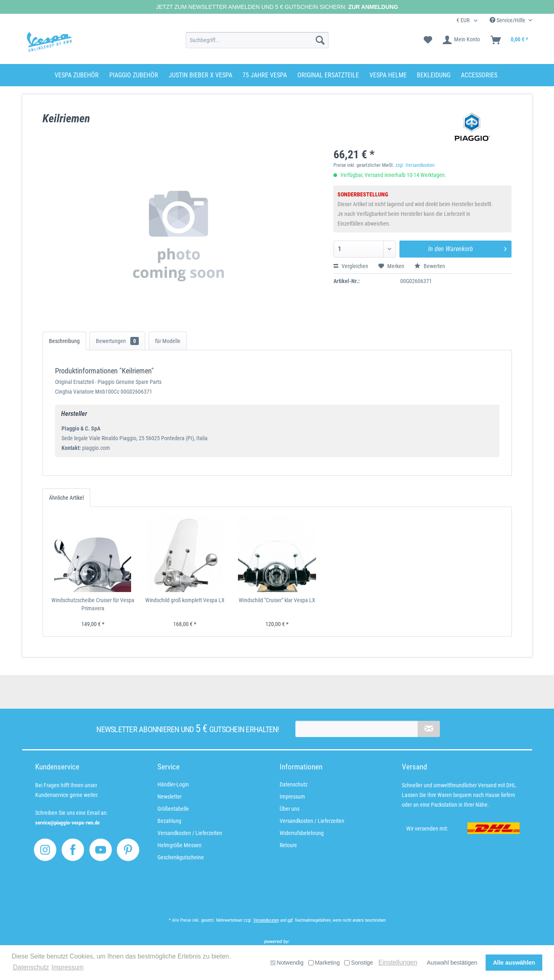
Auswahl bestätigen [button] (452, 963)
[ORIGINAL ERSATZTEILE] (328, 75)
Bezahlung (169, 821)
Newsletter (170, 797)
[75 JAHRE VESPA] (265, 75)
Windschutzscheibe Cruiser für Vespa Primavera (93, 604)
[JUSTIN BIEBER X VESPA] (201, 75)
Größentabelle (173, 809)
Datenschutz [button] (31, 967)
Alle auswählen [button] (514, 963)
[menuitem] (257, 40)
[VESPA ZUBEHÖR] (77, 75)
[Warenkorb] (510, 40)
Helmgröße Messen (179, 845)
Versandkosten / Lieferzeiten (190, 833)
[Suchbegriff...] (257, 40)
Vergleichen (351, 266)
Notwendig (287, 963)
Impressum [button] (67, 967)
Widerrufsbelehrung (302, 833)
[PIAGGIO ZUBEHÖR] (134, 75)
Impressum (292, 797)
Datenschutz (294, 784)
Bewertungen (117, 341)
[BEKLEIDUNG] (434, 75)
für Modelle (168, 341)
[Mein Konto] (462, 40)
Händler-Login (173, 784)
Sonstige (359, 963)
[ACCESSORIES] (479, 75)
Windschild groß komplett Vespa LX (185, 600)
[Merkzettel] (428, 40)
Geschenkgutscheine (181, 857)
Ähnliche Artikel (66, 498)
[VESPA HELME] (388, 75)
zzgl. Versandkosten (415, 165)
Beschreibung (64, 341)
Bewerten (430, 266)
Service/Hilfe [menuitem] (508, 20)
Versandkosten (266, 920)
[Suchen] (320, 40)
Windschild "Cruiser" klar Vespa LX (277, 600)
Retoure (288, 845)
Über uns (290, 809)
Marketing (324, 963)
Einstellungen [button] (398, 962)
